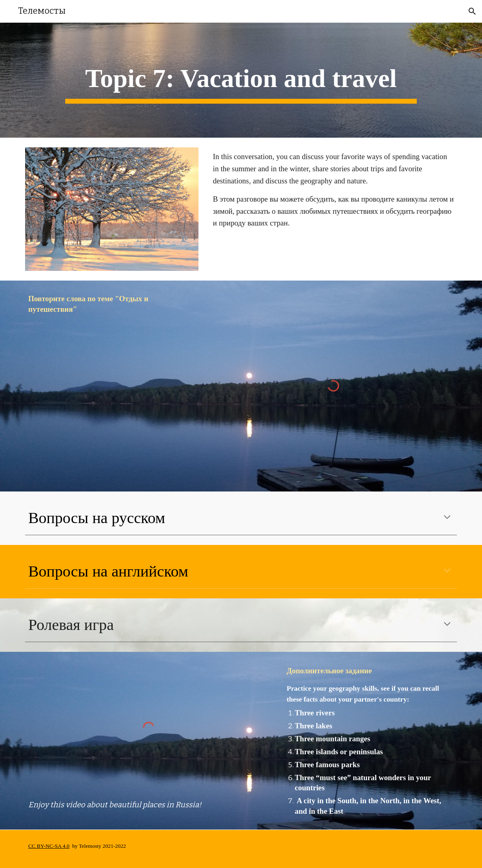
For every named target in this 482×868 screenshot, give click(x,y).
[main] (241, 80)
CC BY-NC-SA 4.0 (49, 846)
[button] (472, 11)
